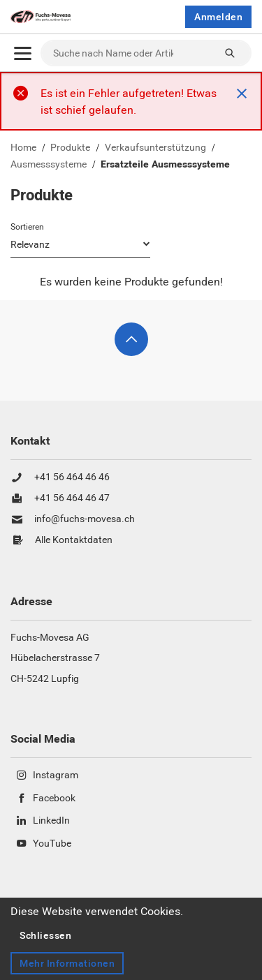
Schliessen (45, 935)
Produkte (70, 148)
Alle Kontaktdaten (74, 540)
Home (23, 148)
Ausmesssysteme (49, 165)
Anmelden (218, 17)
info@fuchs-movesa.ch (85, 519)
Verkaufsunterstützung (155, 148)
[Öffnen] (23, 53)
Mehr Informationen (67, 963)
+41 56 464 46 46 (72, 477)
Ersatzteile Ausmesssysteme (165, 165)
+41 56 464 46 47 (72, 498)
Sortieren (27, 227)
